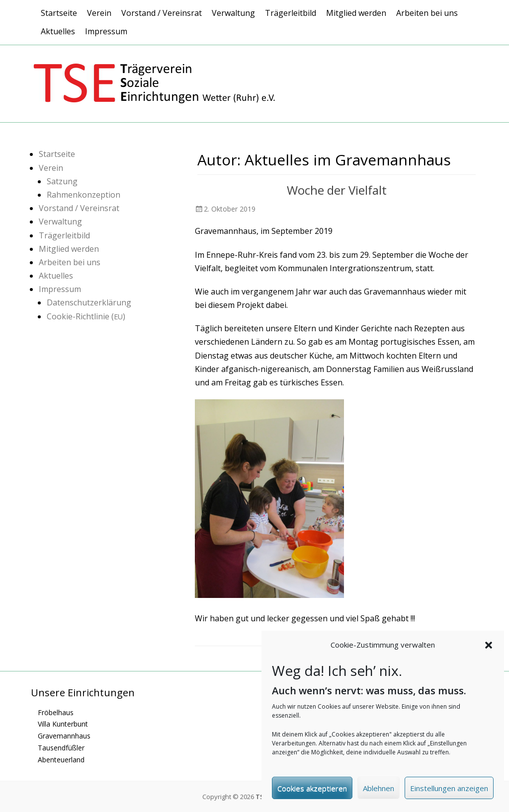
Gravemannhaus (64, 736)
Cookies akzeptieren (312, 791)
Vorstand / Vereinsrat (162, 13)
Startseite (59, 13)
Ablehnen (379, 791)
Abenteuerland (61, 760)
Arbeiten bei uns (427, 13)
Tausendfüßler (61, 748)
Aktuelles (58, 31)
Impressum (106, 31)
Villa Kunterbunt (63, 724)
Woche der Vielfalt (337, 190)
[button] (489, 648)
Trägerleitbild (291, 13)
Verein (99, 13)
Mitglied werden (356, 13)
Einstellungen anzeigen (449, 791)
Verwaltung (233, 13)
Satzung (62, 181)
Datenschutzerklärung (89, 302)
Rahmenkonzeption (84, 195)
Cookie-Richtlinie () (86, 316)
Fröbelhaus (56, 712)
